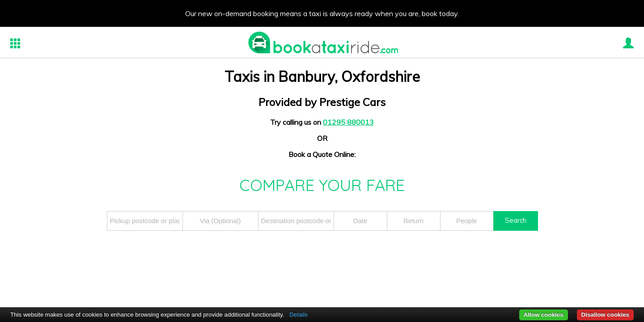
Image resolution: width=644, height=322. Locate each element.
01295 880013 (348, 122)
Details (299, 315)
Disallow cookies (605, 315)
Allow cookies (544, 315)
